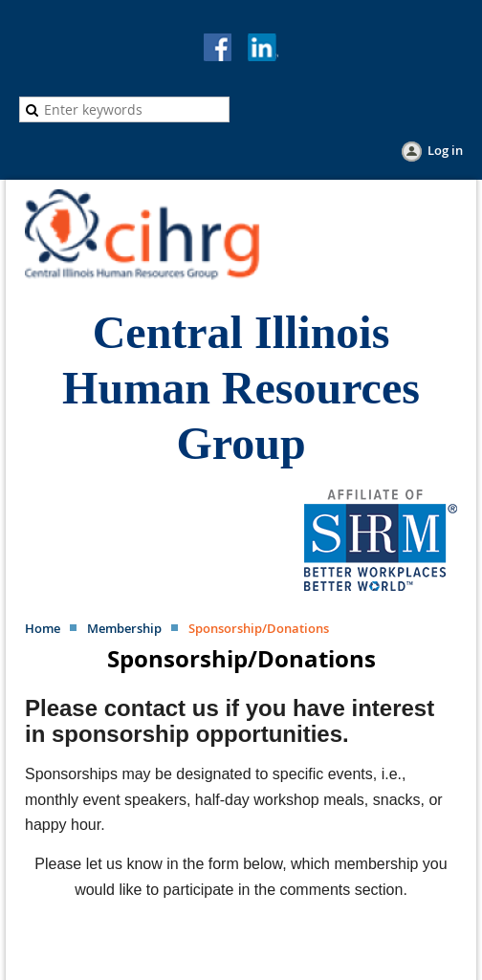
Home (43, 628)
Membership (124, 628)
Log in (445, 150)
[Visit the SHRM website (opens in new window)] (381, 586)
